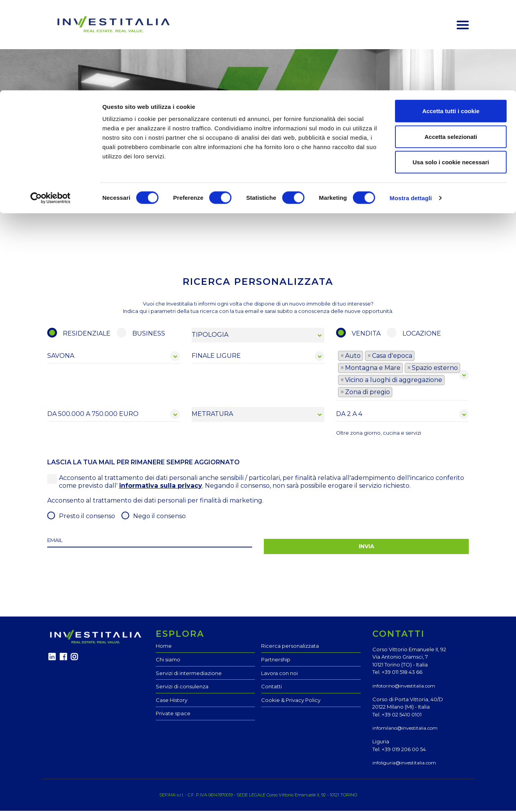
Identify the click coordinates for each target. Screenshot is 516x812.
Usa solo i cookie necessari (451, 72)
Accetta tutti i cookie (451, 20)
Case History (172, 701)
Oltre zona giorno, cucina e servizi (379, 434)
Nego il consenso (159, 517)
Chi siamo (168, 661)
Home (164, 647)
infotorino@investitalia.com (404, 687)
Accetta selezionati (451, 46)
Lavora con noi (279, 674)
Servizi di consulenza (182, 688)
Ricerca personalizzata (290, 647)
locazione (422, 335)
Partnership (276, 661)
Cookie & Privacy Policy (291, 701)
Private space (173, 714)
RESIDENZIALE (87, 335)
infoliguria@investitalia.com (404, 764)
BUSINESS (149, 335)
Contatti (271, 688)
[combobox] (402, 376)
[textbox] (397, 393)
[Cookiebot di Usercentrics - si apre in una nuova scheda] (51, 108)
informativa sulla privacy (161, 487)
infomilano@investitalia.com (405, 729)
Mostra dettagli (411, 107)
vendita (366, 335)
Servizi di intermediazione (189, 674)
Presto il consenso (87, 517)
